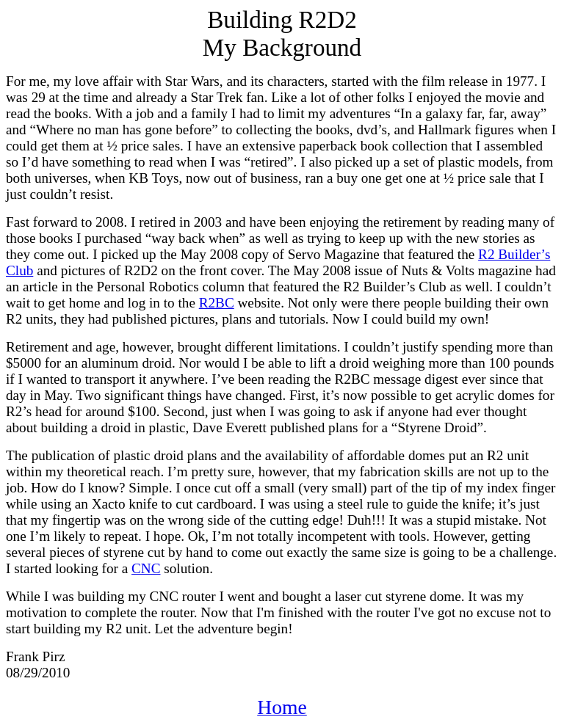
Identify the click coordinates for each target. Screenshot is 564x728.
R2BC (217, 303)
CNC (146, 568)
